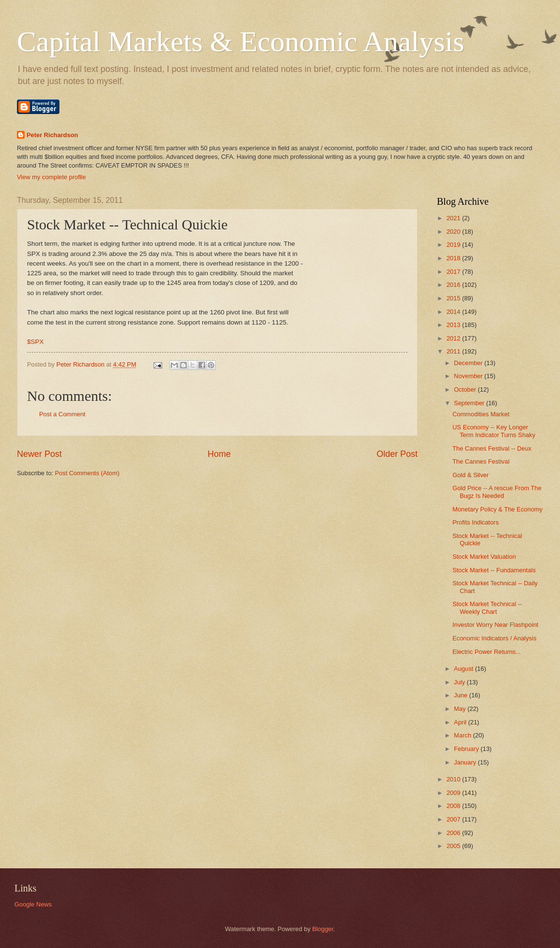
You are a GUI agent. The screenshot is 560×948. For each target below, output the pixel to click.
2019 (454, 245)
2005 (454, 846)
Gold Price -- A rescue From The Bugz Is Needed (497, 492)
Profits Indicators (476, 522)
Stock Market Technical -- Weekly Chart (487, 608)
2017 (454, 272)
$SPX (35, 342)
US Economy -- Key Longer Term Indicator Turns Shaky (494, 431)
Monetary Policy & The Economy (497, 509)
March (463, 735)
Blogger (323, 929)
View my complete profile (51, 177)
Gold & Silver (470, 475)
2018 (454, 258)
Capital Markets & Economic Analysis (241, 42)
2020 (454, 232)
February (467, 749)
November (469, 376)
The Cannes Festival (481, 461)
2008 (454, 806)
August (464, 669)
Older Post (397, 454)
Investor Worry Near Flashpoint (495, 625)
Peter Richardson (52, 135)
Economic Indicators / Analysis (494, 638)
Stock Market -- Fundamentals (494, 570)
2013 (454, 325)
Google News (33, 904)
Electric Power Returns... (487, 652)
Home (219, 454)
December (469, 363)
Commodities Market (481, 414)
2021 (454, 218)
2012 (454, 338)
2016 (454, 285)
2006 (454, 833)
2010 (454, 779)
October (466, 389)
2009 (454, 793)
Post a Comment (62, 414)
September (470, 403)
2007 (454, 819)
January (466, 762)
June (462, 695)
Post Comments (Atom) (87, 473)
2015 (454, 298)
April (461, 722)
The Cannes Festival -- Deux (492, 448)
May (461, 709)
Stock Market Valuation (484, 557)
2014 (454, 312)
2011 (454, 351)
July (460, 682)
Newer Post (39, 454)
